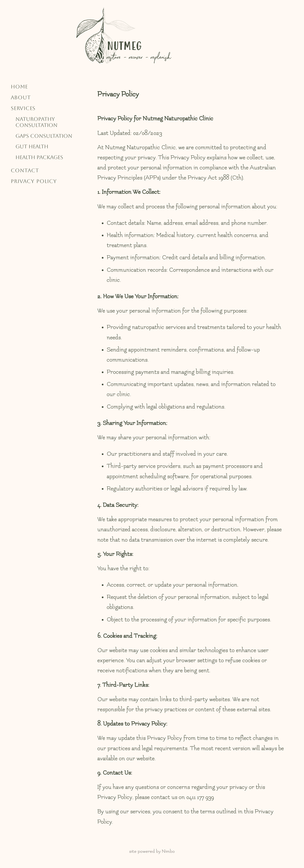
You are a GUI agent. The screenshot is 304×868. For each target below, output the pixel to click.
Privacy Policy (34, 181)
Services (23, 108)
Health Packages (39, 157)
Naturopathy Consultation (36, 122)
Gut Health (32, 147)
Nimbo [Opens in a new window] (168, 851)
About (21, 98)
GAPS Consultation (44, 136)
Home (19, 87)
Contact (25, 170)
